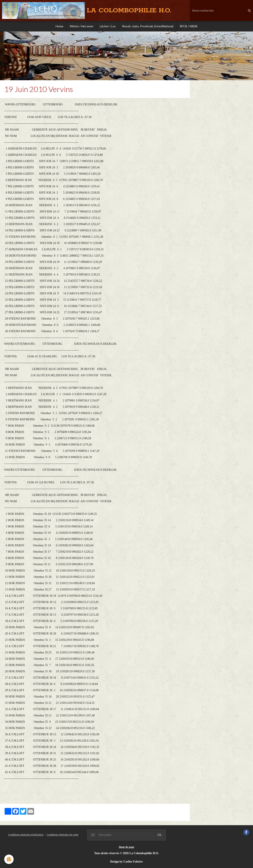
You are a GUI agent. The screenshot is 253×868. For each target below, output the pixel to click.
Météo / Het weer (82, 26)
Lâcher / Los (108, 26)
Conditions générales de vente (62, 835)
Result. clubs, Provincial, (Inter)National (148, 26)
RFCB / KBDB (189, 26)
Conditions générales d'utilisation (26, 835)
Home (59, 26)
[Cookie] (9, 859)
